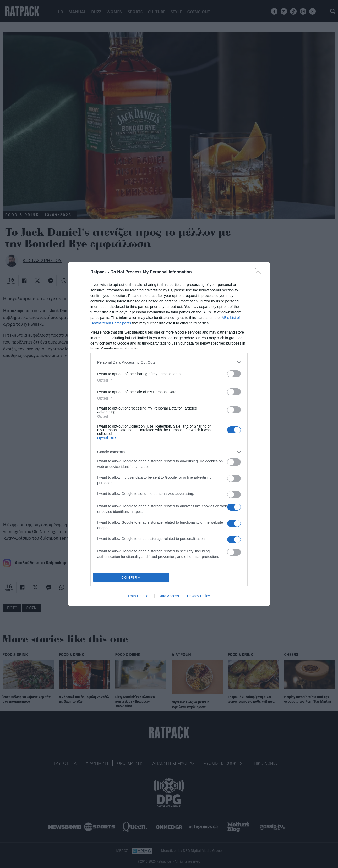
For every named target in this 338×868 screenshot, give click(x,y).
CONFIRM (131, 577)
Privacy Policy (198, 596)
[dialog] (169, 434)
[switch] (234, 374)
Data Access (169, 596)
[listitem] (169, 362)
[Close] (260, 272)
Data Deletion (139, 596)
